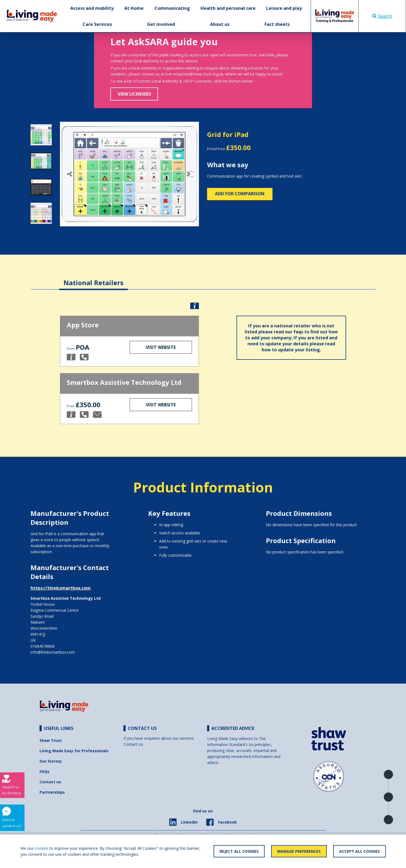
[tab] (93, 278)
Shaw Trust (51, 740)
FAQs (44, 771)
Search (382, 16)
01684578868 (43, 646)
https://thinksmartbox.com (61, 588)
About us (220, 24)
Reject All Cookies (239, 851)
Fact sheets (277, 24)
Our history (51, 761)
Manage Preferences (299, 851)
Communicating (172, 8)
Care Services (97, 24)
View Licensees (134, 94)
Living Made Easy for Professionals (74, 751)
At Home (134, 8)
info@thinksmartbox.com (53, 652)
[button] (70, 174)
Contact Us (133, 744)
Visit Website (161, 347)
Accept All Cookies (360, 851)
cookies (41, 848)
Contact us (50, 782)
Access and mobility (92, 8)
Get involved (161, 24)
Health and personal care (228, 8)
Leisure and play (284, 8)
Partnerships (52, 792)
